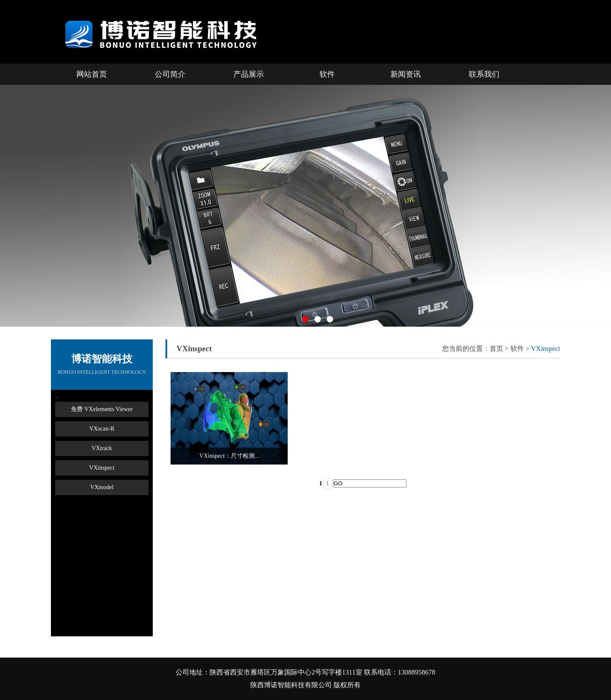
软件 (327, 74)
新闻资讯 (406, 74)
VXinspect (102, 468)
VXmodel (102, 487)
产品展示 (249, 74)
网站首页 (92, 74)
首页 (496, 349)
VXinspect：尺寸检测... (229, 456)
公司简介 (170, 74)
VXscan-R (102, 429)
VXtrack (102, 448)
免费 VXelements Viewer (102, 409)
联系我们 (484, 74)
